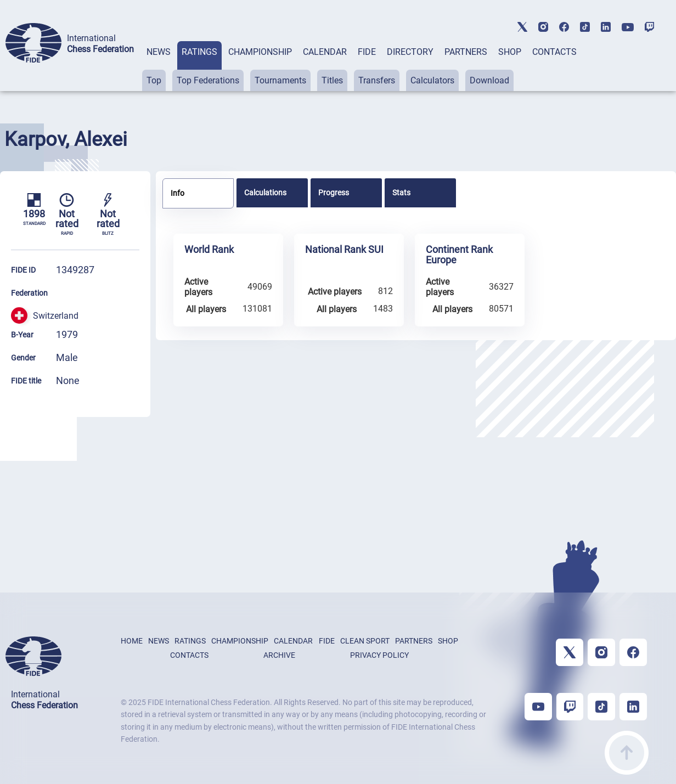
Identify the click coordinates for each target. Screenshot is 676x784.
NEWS (159, 52)
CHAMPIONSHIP (260, 52)
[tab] (159, 66)
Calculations (265, 193)
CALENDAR (325, 52)
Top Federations (208, 80)
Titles (332, 80)
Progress (334, 193)
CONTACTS (554, 52)
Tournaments (280, 80)
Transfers (377, 80)
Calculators (432, 80)
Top (154, 80)
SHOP (510, 52)
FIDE (367, 52)
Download (489, 80)
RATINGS (199, 52)
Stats (401, 193)
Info (178, 193)
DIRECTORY (410, 52)
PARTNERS (466, 52)
